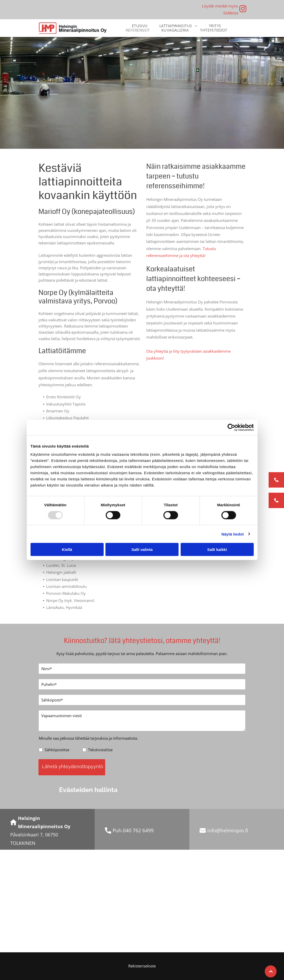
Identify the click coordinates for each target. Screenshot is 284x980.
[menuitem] (142, 26)
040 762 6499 (138, 830)
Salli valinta (142, 550)
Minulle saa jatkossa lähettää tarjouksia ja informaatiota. (88, 738)
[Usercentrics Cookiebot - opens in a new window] (231, 428)
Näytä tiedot (233, 534)
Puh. (118, 830)
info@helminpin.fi (228, 830)
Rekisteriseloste (142, 966)
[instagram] (243, 10)
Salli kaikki (217, 550)
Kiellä (67, 550)
